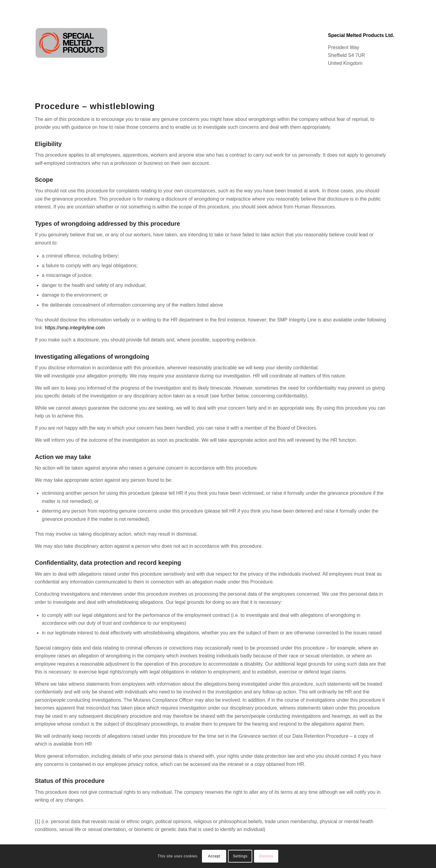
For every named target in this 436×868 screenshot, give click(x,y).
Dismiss (266, 856)
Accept (214, 856)
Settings (240, 856)
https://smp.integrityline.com (75, 328)
